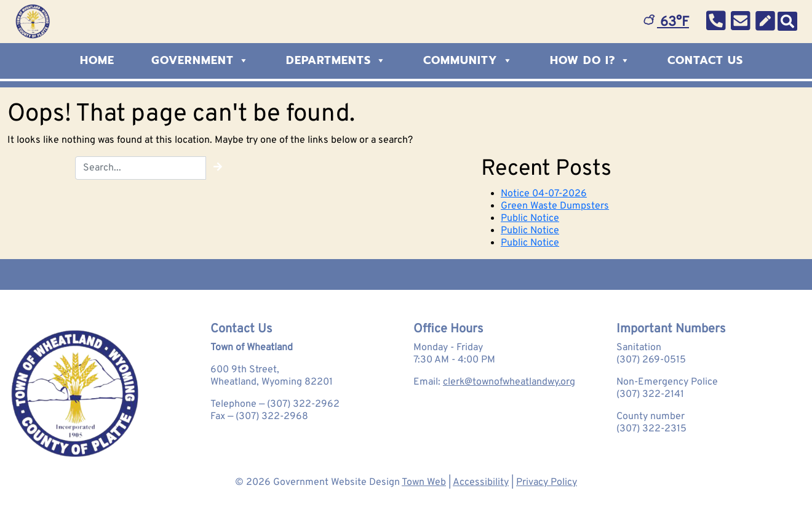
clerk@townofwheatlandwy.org (509, 382)
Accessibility (481, 482)
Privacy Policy (547, 482)
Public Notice (530, 218)
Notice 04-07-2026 (544, 194)
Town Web (424, 482)
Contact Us (705, 60)
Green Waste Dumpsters (555, 206)
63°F (666, 22)
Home (97, 60)
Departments (336, 60)
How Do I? (590, 60)
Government (200, 60)
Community (468, 60)
